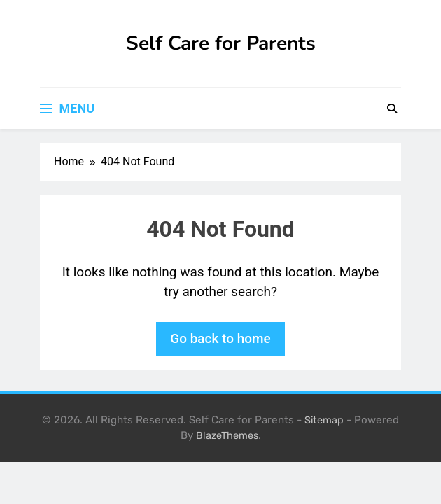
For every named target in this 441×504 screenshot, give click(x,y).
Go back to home (220, 338)
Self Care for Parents (221, 43)
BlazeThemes (227, 436)
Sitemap (324, 420)
